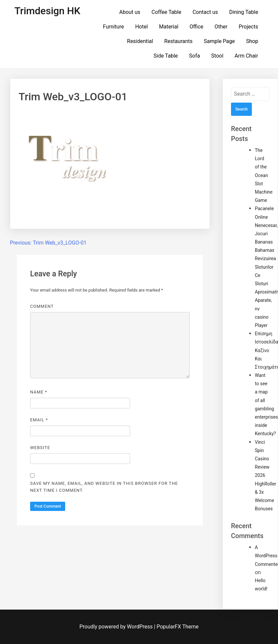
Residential (140, 41)
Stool (217, 56)
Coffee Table (166, 12)
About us (130, 12)
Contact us (205, 12)
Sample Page (219, 41)
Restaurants (178, 41)
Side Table (166, 56)
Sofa (194, 56)
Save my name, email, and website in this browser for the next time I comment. (104, 487)
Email (39, 420)
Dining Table (244, 12)
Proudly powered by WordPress (117, 627)
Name (39, 392)
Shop (252, 41)
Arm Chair (246, 56)
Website (40, 448)
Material (169, 27)
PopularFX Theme (178, 627)
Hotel (141, 27)
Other (221, 27)
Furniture (113, 27)
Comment (42, 306)
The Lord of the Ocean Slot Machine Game (264, 175)
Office (197, 27)
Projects (248, 27)
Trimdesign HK (47, 11)
